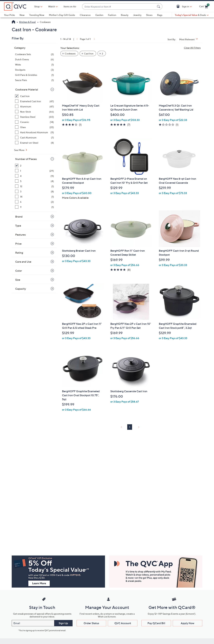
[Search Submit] (159, 7)
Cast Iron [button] (89, 54)
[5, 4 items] (34, 181)
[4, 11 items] (34, 176)
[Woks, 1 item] (34, 65)
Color (19, 271)
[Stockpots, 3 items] (34, 70)
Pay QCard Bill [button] (156, 623)
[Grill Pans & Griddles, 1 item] (34, 75)
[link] (77, 39)
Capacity (21, 289)
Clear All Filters (192, 48)
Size (18, 280)
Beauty (125, 15)
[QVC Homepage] (13, 22)
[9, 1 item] (34, 207)
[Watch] (52, 7)
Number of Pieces (26, 159)
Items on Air (70, 6)
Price (18, 244)
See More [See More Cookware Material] (20, 150)
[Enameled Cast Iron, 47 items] (34, 101)
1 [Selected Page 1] (130, 427)
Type (18, 226)
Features (20, 235)
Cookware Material (27, 89)
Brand (19, 217)
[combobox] (119, 7)
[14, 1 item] (34, 197)
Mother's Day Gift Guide (62, 15)
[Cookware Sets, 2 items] (34, 54)
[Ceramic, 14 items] (34, 122)
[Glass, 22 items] (34, 127)
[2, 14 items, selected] (34, 166)
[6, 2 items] (34, 202)
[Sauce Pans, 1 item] (34, 80)
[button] (179, 7)
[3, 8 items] (34, 191)
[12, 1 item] (34, 186)
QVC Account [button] (123, 623)
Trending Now (37, 15)
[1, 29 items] (34, 171)
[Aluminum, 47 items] (34, 106)
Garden (99, 15)
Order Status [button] (91, 623)
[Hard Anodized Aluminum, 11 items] (34, 132)
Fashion (112, 15)
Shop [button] (37, 6)
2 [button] (102, 54)
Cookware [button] (70, 54)
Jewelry (137, 15)
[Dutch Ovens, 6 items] (34, 59)
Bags (160, 15)
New (22, 15)
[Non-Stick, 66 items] (34, 112)
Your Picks (9, 15)
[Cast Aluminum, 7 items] (34, 137)
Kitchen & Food (27, 22)
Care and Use (23, 262)
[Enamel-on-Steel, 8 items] (34, 143)
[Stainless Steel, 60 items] (34, 117)
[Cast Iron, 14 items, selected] (34, 96)
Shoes (149, 15)
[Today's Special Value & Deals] (192, 15)
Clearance (85, 15)
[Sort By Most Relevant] (190, 39)
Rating (19, 253)
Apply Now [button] (188, 623)
